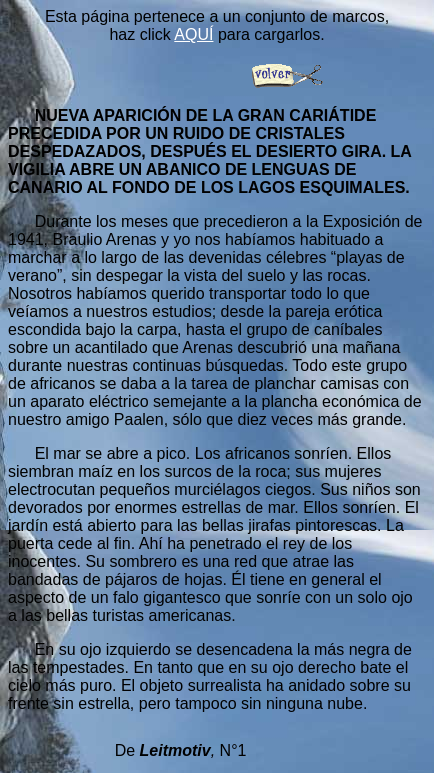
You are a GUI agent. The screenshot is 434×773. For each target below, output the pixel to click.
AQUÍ (193, 34)
